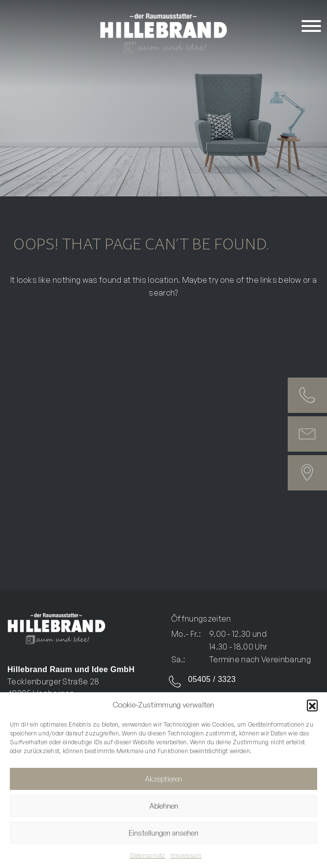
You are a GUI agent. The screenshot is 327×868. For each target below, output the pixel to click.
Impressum (186, 855)
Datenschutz (148, 855)
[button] (312, 705)
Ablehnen (164, 806)
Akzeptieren (163, 779)
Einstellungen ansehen (163, 833)
